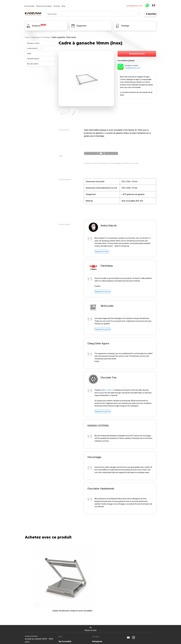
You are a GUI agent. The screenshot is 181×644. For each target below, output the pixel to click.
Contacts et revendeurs (70, 632)
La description (33, 48)
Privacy (128, 634)
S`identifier (151, 14)
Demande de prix (137, 54)
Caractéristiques (34, 59)
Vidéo (30, 54)
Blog (63, 6)
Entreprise (97, 615)
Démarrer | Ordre (34, 43)
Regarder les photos (103, 292)
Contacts (57, 6)
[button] (154, 5)
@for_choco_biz (109, 391)
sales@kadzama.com (134, 6)
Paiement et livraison (44, 6)
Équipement (98, 620)
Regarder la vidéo (102, 252)
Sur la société (29, 6)
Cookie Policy (137, 634)
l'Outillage (97, 625)
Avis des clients (33, 64)
